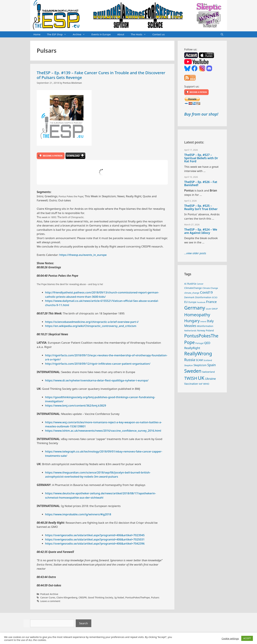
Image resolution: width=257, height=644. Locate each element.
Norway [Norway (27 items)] (201, 331)
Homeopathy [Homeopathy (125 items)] (197, 315)
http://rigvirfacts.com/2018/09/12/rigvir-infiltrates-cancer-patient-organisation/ (98, 364)
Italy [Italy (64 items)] (210, 321)
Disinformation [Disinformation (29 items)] (203, 297)
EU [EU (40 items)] (186, 302)
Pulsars (155, 597)
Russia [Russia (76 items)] (190, 360)
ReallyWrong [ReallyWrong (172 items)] (198, 353)
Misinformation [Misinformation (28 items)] (205, 326)
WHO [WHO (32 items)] (206, 384)
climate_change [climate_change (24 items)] (192, 293)
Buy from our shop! (201, 114)
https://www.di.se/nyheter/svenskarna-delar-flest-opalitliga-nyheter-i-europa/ (97, 380)
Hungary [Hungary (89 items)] (192, 321)
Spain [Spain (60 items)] (212, 365)
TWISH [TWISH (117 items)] (191, 378)
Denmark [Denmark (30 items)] (189, 297)
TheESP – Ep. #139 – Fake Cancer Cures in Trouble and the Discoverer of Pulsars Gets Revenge (101, 75)
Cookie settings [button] (230, 638)
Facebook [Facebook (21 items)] (201, 302)
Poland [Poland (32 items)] (210, 330)
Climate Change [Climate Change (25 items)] (210, 288)
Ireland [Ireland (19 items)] (203, 322)
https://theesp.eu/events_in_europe (83, 255)
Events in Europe (101, 34)
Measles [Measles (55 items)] (190, 326)
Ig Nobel (119, 597)
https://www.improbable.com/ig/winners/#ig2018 (78, 514)
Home (37, 34)
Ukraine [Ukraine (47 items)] (210, 379)
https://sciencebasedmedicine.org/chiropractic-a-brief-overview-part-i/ (92, 322)
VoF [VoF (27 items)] (201, 384)
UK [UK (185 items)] (201, 378)
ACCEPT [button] (247, 638)
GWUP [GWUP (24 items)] (215, 309)
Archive (80, 34)
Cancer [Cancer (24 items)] (200, 284)
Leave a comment (50, 601)
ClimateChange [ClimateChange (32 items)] (193, 288)
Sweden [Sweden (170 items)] (193, 371)
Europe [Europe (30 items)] (192, 302)
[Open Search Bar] (222, 34)
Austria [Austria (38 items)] (192, 284)
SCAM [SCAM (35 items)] (199, 360)
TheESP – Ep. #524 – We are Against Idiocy (201, 231)
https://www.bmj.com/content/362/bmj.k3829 (76, 405)
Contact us (159, 34)
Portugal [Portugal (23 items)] (199, 343)
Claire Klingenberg (67, 597)
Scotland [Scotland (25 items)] (208, 360)
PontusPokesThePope (138, 597)
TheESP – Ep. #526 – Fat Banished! (201, 183)
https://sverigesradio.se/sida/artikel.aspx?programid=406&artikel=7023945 (95, 535)
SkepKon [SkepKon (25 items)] (188, 365)
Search (84, 623)
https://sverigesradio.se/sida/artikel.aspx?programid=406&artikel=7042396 (95, 543)
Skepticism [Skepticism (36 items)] (200, 365)
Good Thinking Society (100, 597)
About (121, 34)
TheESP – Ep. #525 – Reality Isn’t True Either (201, 207)
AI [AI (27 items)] (185, 284)
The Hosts (140, 34)
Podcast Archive (49, 594)
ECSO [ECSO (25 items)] (215, 297)
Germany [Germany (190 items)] (195, 308)
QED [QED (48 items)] (207, 343)
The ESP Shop (58, 34)
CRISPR (83, 597)
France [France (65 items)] (211, 302)
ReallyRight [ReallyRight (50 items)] (192, 348)
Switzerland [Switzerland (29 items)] (208, 372)
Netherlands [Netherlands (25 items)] (190, 331)
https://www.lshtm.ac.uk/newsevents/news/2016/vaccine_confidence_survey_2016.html (103, 431)
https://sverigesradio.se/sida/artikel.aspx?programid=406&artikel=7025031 (95, 539)
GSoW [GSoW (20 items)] (208, 309)
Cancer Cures (48, 597)
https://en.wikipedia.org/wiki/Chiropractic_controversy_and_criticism (91, 326)
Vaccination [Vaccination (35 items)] (191, 384)
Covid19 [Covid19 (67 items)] (206, 292)
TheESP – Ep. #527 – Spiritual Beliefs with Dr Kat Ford (201, 158)
